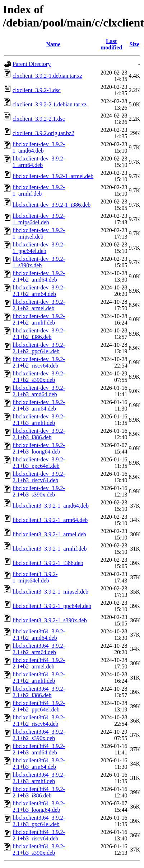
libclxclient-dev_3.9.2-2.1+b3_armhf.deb (39, 420)
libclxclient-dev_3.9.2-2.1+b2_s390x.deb (39, 377)
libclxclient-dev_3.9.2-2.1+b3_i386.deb (39, 434)
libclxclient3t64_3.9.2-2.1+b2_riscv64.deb (39, 721)
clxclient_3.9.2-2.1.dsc (39, 119)
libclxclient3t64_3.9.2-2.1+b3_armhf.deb (39, 778)
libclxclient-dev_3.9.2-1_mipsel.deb (39, 233)
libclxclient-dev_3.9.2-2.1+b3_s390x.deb (39, 491)
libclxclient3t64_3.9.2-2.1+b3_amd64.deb (39, 749)
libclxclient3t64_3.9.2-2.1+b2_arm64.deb (39, 649)
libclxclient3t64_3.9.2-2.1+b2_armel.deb (39, 663)
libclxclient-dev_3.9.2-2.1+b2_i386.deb (39, 334)
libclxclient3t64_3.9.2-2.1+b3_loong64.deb (39, 807)
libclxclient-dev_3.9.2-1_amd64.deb (39, 147)
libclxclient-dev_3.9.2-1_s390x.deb (39, 262)
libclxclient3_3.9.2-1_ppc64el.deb (52, 606)
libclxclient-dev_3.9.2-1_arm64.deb (39, 162)
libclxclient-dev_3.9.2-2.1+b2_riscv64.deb (39, 362)
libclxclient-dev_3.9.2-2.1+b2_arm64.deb (39, 291)
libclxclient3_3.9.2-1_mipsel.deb (50, 592)
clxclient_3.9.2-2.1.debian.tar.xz (50, 104)
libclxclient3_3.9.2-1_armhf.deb (50, 549)
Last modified (111, 44)
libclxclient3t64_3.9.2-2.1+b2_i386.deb (39, 692)
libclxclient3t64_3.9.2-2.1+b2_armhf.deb (39, 678)
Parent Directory (32, 64)
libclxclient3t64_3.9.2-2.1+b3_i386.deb (39, 792)
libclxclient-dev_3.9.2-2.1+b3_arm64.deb (39, 405)
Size (134, 44)
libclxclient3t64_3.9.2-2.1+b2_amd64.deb (39, 635)
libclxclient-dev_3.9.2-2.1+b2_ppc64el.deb (39, 348)
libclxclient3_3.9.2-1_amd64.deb (51, 506)
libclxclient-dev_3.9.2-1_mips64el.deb (39, 219)
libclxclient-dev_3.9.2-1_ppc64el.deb (39, 248)
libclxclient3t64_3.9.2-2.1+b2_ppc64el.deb (39, 706)
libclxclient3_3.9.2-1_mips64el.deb (35, 577)
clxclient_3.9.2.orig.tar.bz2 (43, 133)
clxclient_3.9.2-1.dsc (37, 90)
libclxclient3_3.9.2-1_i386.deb (48, 563)
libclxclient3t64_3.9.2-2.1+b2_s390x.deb (39, 735)
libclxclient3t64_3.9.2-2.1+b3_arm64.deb (39, 764)
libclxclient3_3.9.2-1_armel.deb (49, 534)
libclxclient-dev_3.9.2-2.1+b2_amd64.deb (39, 276)
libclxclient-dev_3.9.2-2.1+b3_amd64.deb (39, 391)
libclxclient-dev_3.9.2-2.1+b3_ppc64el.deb (39, 463)
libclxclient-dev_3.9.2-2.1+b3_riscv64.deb (39, 477)
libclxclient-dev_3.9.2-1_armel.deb (53, 176)
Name (53, 44)
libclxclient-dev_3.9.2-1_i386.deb (52, 205)
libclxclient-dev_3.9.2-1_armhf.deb (39, 190)
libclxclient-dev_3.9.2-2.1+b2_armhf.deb (39, 319)
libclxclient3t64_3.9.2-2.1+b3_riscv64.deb (39, 835)
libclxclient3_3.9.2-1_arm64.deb (50, 520)
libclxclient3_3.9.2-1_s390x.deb (50, 620)
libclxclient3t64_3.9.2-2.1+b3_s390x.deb (39, 850)
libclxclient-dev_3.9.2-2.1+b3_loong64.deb (39, 448)
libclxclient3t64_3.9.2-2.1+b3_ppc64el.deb (39, 821)
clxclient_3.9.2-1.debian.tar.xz (47, 76)
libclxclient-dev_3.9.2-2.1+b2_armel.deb (39, 305)
